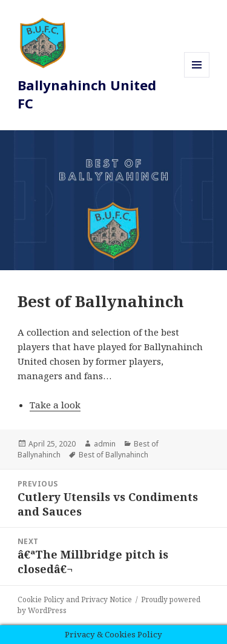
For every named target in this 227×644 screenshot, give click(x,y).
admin (105, 444)
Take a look (55, 405)
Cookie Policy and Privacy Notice (75, 599)
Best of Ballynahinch (113, 455)
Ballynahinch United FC (87, 94)
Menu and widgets (197, 77)
